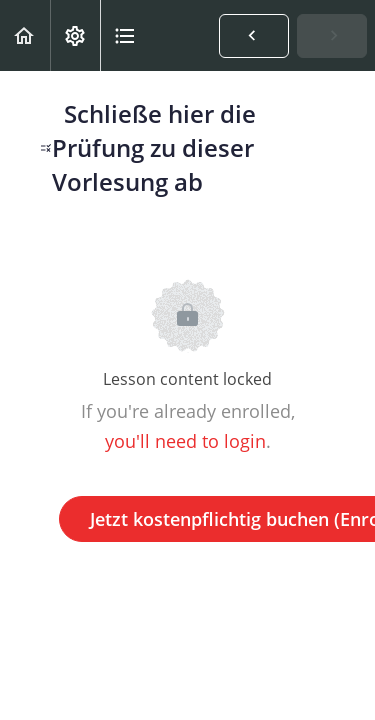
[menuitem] (75, 35)
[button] (25, 35)
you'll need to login (185, 441)
